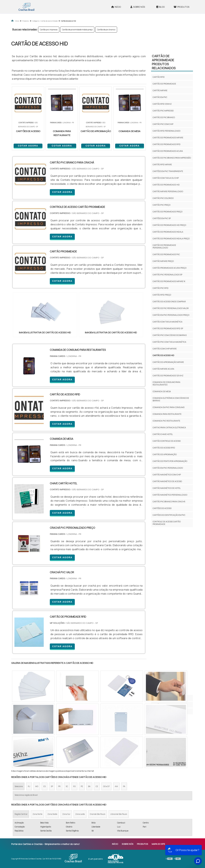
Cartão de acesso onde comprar (169, 302)
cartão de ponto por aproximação (170, 461)
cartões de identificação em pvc (169, 515)
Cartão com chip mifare (165, 349)
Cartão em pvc (160, 97)
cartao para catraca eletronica (169, 428)
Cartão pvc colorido (163, 198)
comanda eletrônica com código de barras (171, 399)
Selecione (19, 786)
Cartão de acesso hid (163, 355)
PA (124, 786)
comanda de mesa (162, 391)
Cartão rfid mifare (162, 165)
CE (97, 786)
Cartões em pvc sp (162, 218)
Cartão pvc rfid (161, 288)
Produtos (181, 7)
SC (67, 786)
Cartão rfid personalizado (166, 131)
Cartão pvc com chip (163, 124)
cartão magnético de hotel (167, 488)
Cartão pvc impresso (49, 30)
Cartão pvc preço (162, 205)
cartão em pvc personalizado (168, 468)
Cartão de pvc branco (106, 30)
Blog (160, 7)
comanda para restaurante (167, 414)
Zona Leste (80, 814)
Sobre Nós (138, 7)
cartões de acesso (162, 508)
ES (45, 786)
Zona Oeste (52, 814)
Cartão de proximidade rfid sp (168, 328)
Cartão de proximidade (164, 84)
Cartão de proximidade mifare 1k (169, 281)
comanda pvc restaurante (166, 421)
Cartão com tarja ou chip (166, 178)
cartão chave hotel (163, 434)
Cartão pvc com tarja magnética (169, 342)
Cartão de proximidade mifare (168, 138)
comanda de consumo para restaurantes (166, 383)
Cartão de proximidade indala (168, 232)
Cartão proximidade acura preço (170, 268)
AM (116, 786)
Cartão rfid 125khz (162, 104)
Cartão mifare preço (163, 261)
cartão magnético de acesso (167, 481)
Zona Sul (66, 814)
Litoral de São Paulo (119, 814)
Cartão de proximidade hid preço (169, 225)
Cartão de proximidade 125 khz (168, 376)
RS (74, 786)
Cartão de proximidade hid (166, 185)
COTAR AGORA (28, 146)
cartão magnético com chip (167, 475)
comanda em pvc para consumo (169, 407)
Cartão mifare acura (163, 369)
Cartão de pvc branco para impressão (172, 158)
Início (116, 7)
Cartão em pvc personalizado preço (171, 315)
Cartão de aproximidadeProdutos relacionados (164, 62)
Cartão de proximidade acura (168, 151)
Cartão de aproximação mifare (168, 362)
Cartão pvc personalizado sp (167, 275)
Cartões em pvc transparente (168, 171)
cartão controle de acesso (167, 441)
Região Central (21, 814)
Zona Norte (37, 814)
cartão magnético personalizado (170, 495)
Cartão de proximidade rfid (167, 144)
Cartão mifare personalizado (168, 191)
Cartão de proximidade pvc (166, 254)
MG (37, 786)
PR (59, 786)
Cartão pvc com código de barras (170, 335)
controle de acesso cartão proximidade (167, 523)
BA (89, 786)
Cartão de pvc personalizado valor (171, 308)
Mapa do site (158, 844)
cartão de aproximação (165, 454)
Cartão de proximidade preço (168, 212)
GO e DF (106, 786)
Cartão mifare (160, 90)
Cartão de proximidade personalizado (164, 246)
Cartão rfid (159, 77)
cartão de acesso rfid (164, 448)
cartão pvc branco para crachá (169, 502)
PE (82, 786)
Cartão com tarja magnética (168, 322)
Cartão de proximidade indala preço (77, 30)
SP (52, 786)
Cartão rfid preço (162, 295)
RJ (29, 786)
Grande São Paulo (98, 814)
